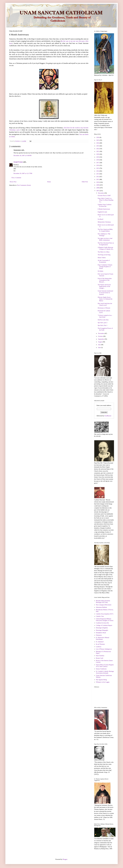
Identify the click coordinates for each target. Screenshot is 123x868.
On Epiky (101, 271)
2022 (98, 149)
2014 (98, 171)
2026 (98, 137)
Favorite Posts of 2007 (104, 196)
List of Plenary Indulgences (104, 649)
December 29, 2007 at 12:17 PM (23, 173)
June (100, 347)
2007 (98, 191)
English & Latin (102, 212)
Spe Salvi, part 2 (102, 323)
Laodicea (99, 647)
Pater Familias (100, 656)
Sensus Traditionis (101, 669)
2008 (98, 188)
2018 (98, 160)
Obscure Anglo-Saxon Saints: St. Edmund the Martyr (105, 299)
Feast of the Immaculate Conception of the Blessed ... (105, 280)
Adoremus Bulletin (101, 607)
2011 (98, 179)
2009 (98, 185)
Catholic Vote (100, 616)
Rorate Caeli (100, 658)
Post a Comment (16, 178)
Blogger (65, 859)
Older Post (85, 182)
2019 (98, 157)
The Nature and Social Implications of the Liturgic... (104, 286)
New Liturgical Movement (104, 605)
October (101, 336)
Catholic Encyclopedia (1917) (105, 614)
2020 (98, 154)
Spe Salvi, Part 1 (103, 325)
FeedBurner (108, 416)
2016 (98, 165)
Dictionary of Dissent (104, 308)
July (100, 345)
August (100, 342)
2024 (98, 143)
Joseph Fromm (18, 162)
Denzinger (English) (102, 628)
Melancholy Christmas (104, 222)
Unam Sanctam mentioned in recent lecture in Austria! (105, 293)
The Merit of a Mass (104, 252)
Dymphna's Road (101, 633)
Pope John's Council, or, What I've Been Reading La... (105, 200)
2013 (98, 174)
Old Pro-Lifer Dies (103, 320)
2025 (98, 140)
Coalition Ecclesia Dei (102, 623)
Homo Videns (102, 258)
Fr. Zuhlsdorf (100, 642)
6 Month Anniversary (104, 209)
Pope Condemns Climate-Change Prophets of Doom (105, 267)
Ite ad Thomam (100, 644)
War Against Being (101, 680)
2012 (98, 177)
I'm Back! (101, 219)
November (101, 333)
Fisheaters (99, 635)
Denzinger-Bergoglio (102, 630)
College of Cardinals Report (104, 625)
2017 (98, 163)
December (101, 193)
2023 (98, 146)
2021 (98, 151)
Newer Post (13, 182)
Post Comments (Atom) (24, 185)
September (101, 339)
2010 (98, 182)
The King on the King (104, 255)
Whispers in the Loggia (103, 682)
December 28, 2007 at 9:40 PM (22, 156)
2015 (98, 168)
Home (49, 182)
